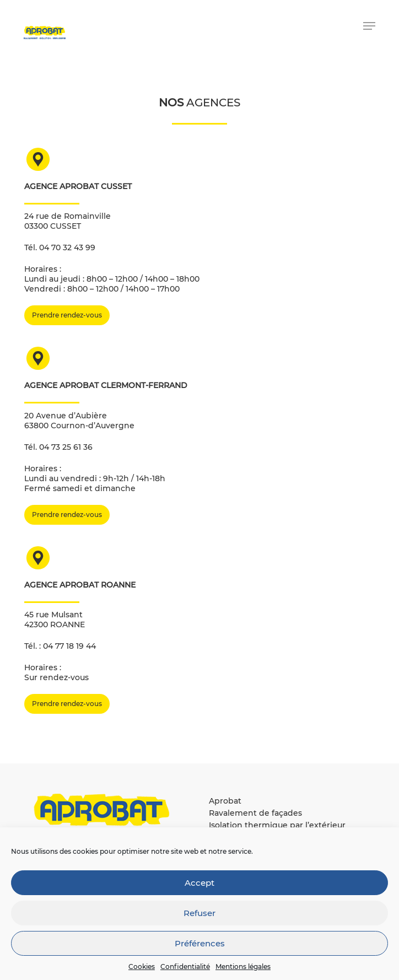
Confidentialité (185, 966)
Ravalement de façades (255, 813)
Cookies (142, 966)
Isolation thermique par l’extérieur (277, 825)
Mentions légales (243, 966)
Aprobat (225, 801)
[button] (369, 26)
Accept (199, 883)
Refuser (199, 913)
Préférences (200, 943)
